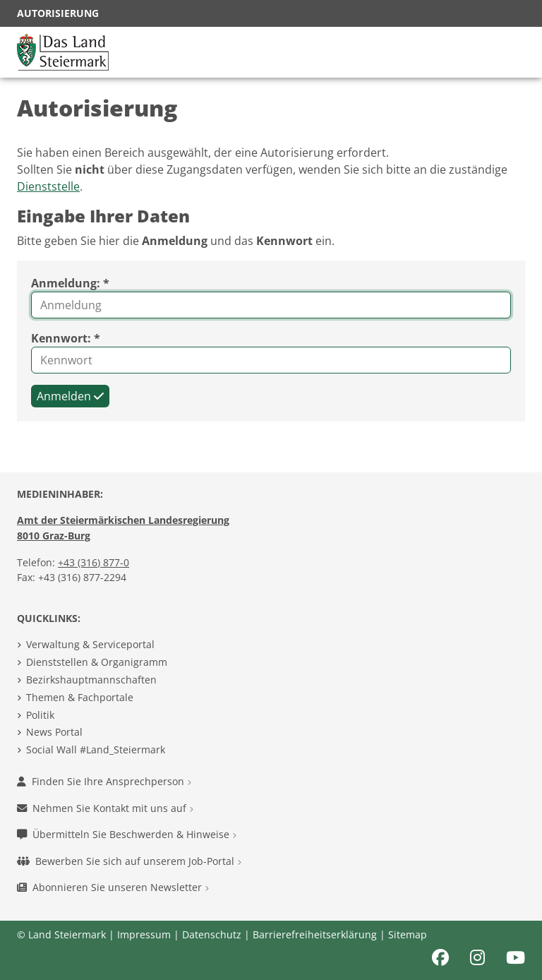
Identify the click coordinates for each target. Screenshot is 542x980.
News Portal (54, 732)
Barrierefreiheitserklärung (315, 934)
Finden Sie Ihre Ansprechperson (104, 781)
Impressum (144, 934)
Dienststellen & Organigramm (97, 662)
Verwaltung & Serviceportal (90, 644)
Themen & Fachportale (80, 697)
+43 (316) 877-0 (94, 562)
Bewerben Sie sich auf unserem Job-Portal (129, 861)
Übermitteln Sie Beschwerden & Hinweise (127, 834)
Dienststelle (48, 186)
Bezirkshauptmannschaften (91, 680)
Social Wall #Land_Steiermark (96, 749)
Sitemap (408, 934)
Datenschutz (212, 934)
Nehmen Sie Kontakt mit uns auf (105, 808)
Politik (40, 715)
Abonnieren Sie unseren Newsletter (113, 887)
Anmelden (70, 396)
